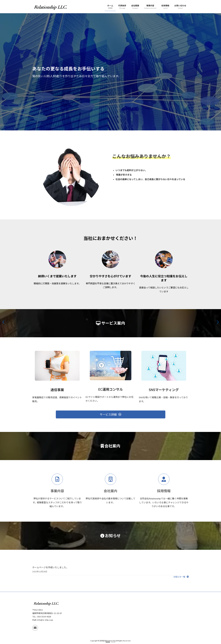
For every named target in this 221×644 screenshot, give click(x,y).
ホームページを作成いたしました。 (50, 567)
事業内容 (57, 491)
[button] (108, 642)
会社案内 (111, 491)
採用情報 (164, 491)
